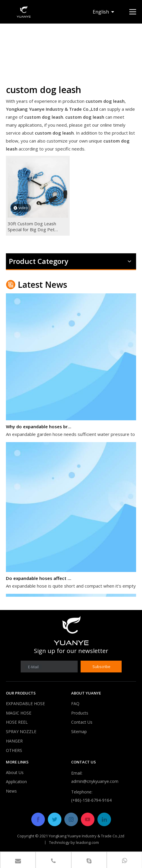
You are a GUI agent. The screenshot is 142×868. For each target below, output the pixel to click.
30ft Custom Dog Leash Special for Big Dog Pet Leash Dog (32, 226)
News (11, 791)
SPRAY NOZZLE (21, 731)
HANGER (14, 741)
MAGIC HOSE (19, 713)
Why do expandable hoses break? (39, 427)
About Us (15, 772)
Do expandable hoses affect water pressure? (39, 579)
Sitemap (79, 731)
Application (16, 782)
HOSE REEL (17, 722)
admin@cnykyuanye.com (95, 781)
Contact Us (82, 722)
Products (80, 713)
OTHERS (14, 750)
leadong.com (87, 842)
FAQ (75, 704)
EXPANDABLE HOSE (25, 704)
